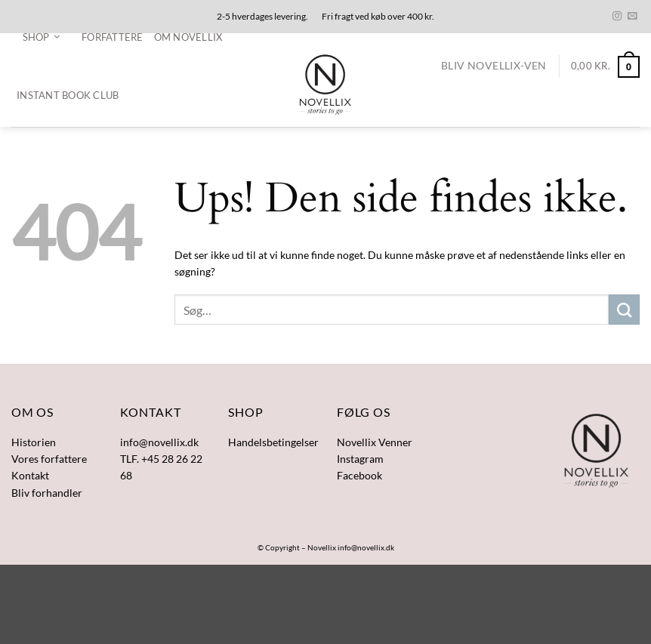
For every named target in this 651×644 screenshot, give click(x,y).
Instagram (360, 459)
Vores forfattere (49, 459)
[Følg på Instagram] (617, 17)
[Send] (624, 310)
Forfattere (113, 37)
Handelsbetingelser (273, 442)
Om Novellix (188, 37)
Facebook (359, 475)
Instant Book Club (68, 95)
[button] (41, 37)
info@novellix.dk (366, 547)
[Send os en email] (632, 17)
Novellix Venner (375, 442)
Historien (34, 442)
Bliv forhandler (47, 493)
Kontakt (30, 475)
